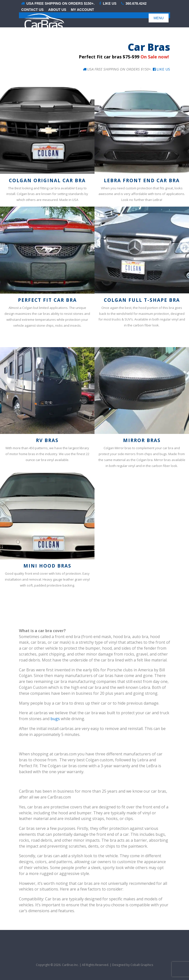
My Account (82, 10)
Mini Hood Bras (47, 566)
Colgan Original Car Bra (47, 180)
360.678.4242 (134, 4)
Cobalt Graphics (142, 965)
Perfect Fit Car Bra (47, 300)
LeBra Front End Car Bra (142, 180)
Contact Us (32, 10)
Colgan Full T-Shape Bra (142, 300)
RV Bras (47, 440)
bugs (55, 719)
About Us (57, 10)
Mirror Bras (142, 440)
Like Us (161, 69)
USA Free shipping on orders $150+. (58, 4)
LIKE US (108, 4)
